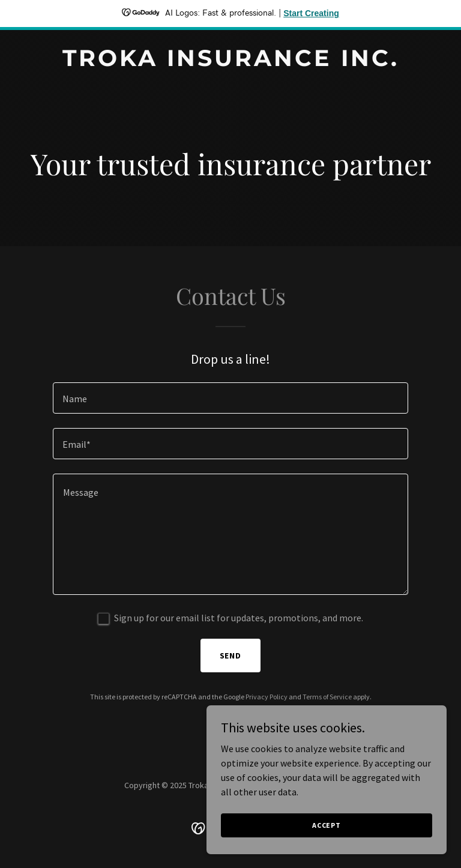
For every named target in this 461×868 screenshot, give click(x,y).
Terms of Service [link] (327, 697)
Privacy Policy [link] (267, 697)
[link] (231, 62)
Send (231, 656)
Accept (327, 825)
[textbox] (230, 398)
